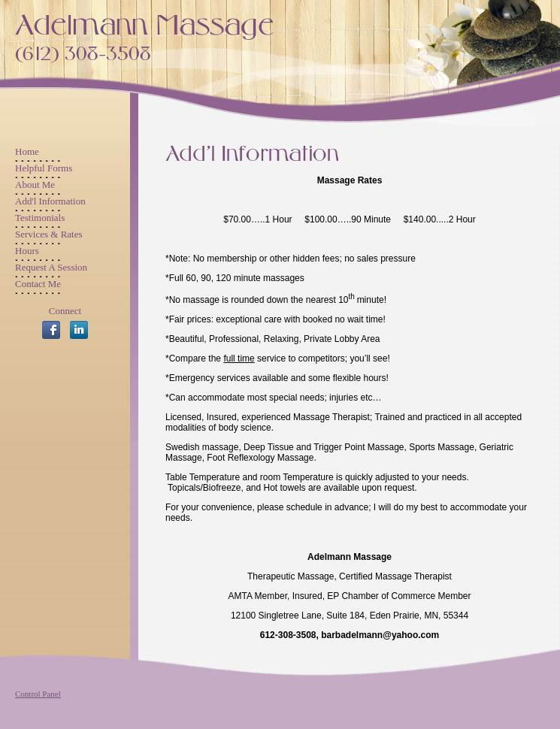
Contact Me (38, 284)
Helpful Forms (44, 168)
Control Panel (38, 694)
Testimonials (40, 218)
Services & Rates (49, 234)
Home (27, 151)
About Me (35, 185)
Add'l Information (50, 201)
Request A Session (51, 267)
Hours (27, 251)
